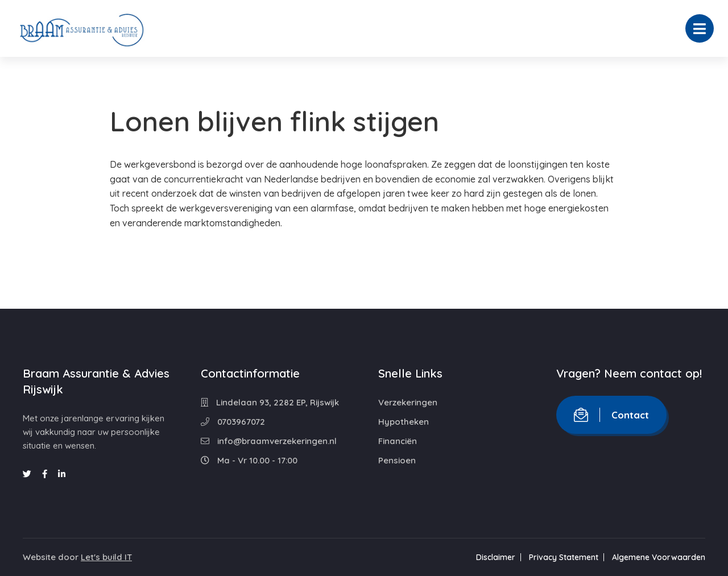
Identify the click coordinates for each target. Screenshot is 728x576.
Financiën (398, 441)
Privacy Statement (564, 557)
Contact (611, 415)
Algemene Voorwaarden (659, 557)
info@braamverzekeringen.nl (269, 441)
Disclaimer (496, 557)
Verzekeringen (408, 402)
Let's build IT (106, 557)
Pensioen (397, 460)
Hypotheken (404, 422)
